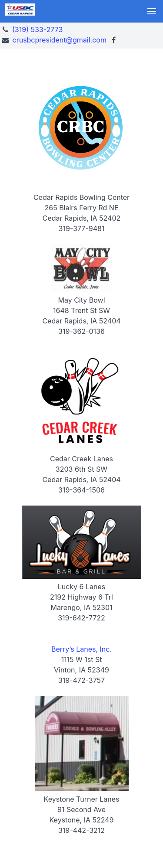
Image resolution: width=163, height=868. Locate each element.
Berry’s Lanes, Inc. (81, 649)
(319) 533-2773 (37, 29)
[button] (152, 11)
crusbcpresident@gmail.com (60, 40)
